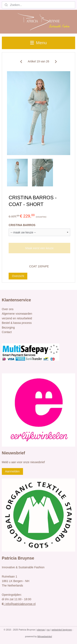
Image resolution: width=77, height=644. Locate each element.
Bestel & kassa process (17, 323)
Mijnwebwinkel (45, 636)
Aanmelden (12, 471)
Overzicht (18, 276)
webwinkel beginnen (62, 630)
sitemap (41, 630)
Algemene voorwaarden (17, 314)
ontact (8, 332)
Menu (38, 43)
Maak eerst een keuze (39, 248)
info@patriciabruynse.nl (20, 604)
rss (48, 630)
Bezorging (8, 328)
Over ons (8, 309)
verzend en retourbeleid (17, 318)
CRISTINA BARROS (22, 225)
